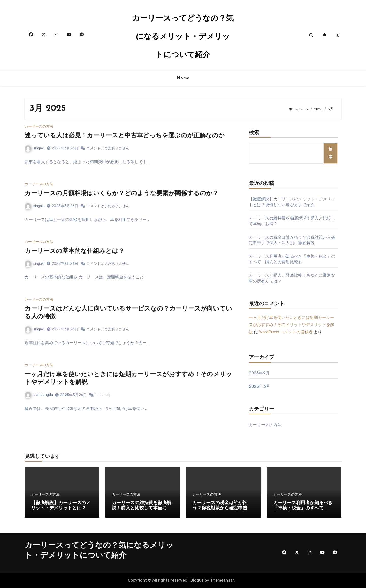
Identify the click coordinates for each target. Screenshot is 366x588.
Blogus (197, 580)
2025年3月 (259, 386)
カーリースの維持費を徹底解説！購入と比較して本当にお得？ (142, 508)
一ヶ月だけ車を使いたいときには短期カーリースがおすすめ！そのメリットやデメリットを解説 (292, 325)
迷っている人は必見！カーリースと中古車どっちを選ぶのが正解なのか (125, 136)
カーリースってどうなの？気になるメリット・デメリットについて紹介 (183, 37)
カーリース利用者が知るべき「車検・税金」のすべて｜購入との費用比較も (303, 508)
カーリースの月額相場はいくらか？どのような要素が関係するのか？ (122, 194)
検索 (254, 133)
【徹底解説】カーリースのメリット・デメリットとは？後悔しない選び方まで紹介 (61, 508)
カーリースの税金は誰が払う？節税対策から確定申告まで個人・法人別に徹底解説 (222, 508)
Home (183, 78)
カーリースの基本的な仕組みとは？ (74, 251)
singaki (35, 148)
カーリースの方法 (39, 127)
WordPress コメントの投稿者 (286, 332)
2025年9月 (259, 373)
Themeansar (222, 580)
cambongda (39, 395)
